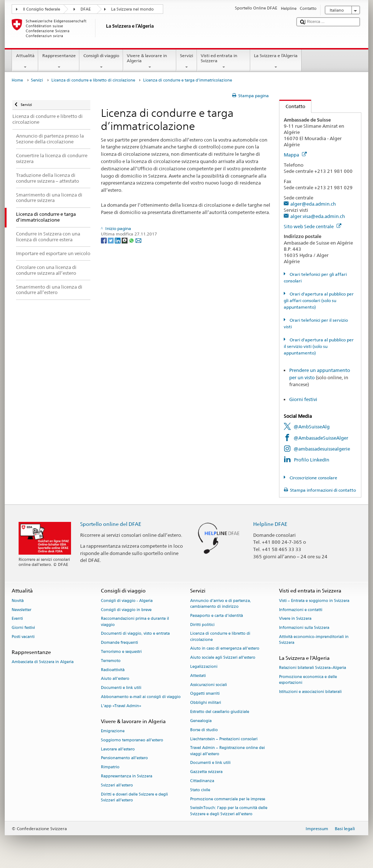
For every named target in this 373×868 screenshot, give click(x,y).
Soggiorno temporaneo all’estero (132, 740)
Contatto (292, 106)
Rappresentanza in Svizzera (127, 776)
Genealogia (201, 721)
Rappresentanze (59, 62)
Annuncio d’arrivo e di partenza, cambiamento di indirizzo (221, 604)
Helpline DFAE (270, 524)
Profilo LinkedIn (312, 460)
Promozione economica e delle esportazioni (308, 680)
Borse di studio (204, 730)
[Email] (138, 240)
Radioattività (113, 670)
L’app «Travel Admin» (121, 706)
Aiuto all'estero (115, 679)
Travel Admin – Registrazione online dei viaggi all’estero (227, 751)
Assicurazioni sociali (209, 685)
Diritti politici (202, 625)
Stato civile (200, 790)
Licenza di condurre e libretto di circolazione (93, 80)
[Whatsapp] (132, 240)
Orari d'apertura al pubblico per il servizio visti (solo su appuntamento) (319, 346)
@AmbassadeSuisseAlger (321, 438)
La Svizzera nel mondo (132, 9)
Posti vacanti (23, 637)
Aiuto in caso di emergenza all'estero (225, 649)
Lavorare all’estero (118, 749)
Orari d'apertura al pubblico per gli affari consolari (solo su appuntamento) (319, 300)
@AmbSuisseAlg (312, 427)
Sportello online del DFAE (111, 524)
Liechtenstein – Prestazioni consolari (224, 739)
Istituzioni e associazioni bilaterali (310, 692)
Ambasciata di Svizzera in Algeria (43, 662)
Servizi (187, 62)
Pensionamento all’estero (124, 758)
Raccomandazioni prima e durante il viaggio (135, 622)
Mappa (295, 155)
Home (17, 80)
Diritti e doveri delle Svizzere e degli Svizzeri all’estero (134, 797)
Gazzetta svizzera (206, 772)
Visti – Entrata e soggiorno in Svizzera (314, 601)
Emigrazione (113, 731)
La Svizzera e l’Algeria (276, 62)
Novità (18, 601)
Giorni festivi (303, 399)
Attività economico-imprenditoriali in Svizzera (314, 640)
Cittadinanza (202, 781)
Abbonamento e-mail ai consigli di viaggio (141, 697)
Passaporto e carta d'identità (217, 616)
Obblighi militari (206, 703)
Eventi (17, 619)
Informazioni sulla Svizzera (304, 628)
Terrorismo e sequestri (121, 652)
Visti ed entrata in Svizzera (224, 62)
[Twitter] (111, 240)
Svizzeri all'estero (117, 785)
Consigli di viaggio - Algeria (127, 601)
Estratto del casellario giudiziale (220, 712)
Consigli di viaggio (101, 62)
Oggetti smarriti (205, 694)
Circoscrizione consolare (313, 478)
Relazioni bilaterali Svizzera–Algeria (313, 668)
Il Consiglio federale (42, 9)
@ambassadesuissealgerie (322, 449)
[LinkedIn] (118, 240)
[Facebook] (104, 240)
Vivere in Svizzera (295, 619)
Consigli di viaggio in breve (126, 610)
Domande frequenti (119, 643)
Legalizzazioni (204, 667)
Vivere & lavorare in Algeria (150, 62)
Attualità (25, 62)
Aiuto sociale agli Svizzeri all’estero (223, 658)
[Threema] (125, 240)
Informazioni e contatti (301, 610)
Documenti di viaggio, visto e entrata (135, 634)
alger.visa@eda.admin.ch (318, 216)
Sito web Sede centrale (313, 226)
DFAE (86, 9)
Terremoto (111, 661)
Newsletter (21, 610)
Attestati (198, 676)
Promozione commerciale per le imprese (228, 799)
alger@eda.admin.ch (313, 204)
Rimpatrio (110, 767)
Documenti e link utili (121, 688)
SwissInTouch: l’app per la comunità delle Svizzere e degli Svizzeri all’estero (229, 811)
